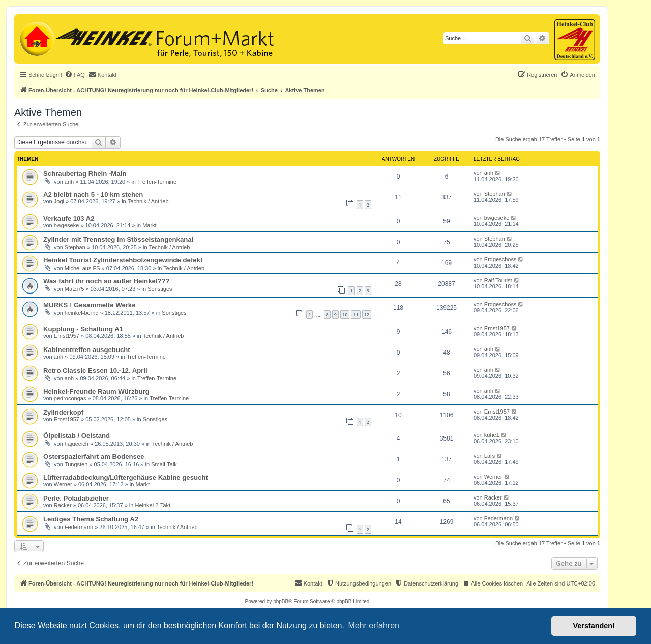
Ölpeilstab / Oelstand (77, 436)
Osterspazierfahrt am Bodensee (94, 457)
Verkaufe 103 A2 (69, 218)
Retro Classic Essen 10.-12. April (95, 371)
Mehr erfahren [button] (374, 625)
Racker (63, 505)
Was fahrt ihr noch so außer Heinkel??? (107, 281)
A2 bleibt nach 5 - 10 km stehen (93, 195)
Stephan (495, 194)
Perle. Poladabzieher (76, 498)
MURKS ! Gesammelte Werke (90, 305)
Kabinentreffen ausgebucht (87, 350)
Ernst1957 (67, 336)
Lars (490, 456)
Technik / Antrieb (148, 201)
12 (367, 315)
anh (69, 182)
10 (345, 315)
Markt (150, 225)
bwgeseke (67, 225)
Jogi (59, 201)
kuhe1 (492, 435)
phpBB (281, 602)
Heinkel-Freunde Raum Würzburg (96, 391)
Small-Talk (164, 464)
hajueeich (77, 444)
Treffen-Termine (157, 182)
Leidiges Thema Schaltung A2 (91, 519)
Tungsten (76, 464)
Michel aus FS (82, 268)
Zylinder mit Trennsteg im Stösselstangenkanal (118, 239)
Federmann (79, 527)
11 (356, 315)
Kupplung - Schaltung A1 (83, 329)
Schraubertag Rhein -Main (85, 174)
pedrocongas (70, 398)
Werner (63, 484)
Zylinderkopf (63, 412)
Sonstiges (160, 289)
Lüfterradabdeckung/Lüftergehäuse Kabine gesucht (126, 477)
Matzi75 (75, 289)
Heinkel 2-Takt (153, 505)
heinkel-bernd (82, 313)
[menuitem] (75, 75)
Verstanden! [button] (594, 626)
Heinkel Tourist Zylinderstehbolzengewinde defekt (123, 260)
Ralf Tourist (498, 280)
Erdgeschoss (500, 259)
